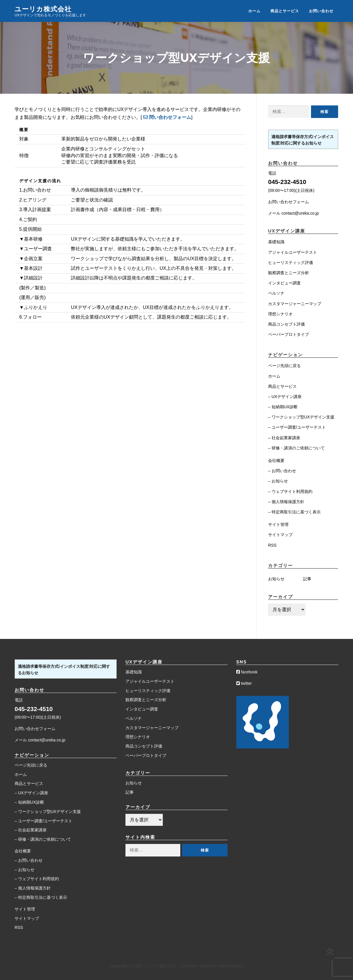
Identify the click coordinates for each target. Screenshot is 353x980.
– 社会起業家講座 (284, 438)
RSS (272, 545)
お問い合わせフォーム (289, 202)
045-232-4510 (287, 182)
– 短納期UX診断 (283, 407)
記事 (307, 579)
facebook (247, 672)
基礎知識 (276, 242)
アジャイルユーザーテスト (293, 252)
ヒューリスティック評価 (291, 263)
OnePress (189, 966)
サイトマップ (280, 535)
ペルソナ (276, 293)
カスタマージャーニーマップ (295, 304)
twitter (244, 683)
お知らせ (276, 579)
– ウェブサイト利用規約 (290, 491)
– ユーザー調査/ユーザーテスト (297, 427)
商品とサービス (285, 11)
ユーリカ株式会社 (43, 9)
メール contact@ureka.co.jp (293, 213)
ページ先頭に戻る (284, 366)
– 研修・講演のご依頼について (296, 448)
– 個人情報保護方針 (286, 502)
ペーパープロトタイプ (289, 334)
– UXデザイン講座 (285, 397)
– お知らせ (278, 481)
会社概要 (276, 461)
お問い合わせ (321, 11)
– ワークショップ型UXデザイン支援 (301, 417)
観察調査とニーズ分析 (289, 273)
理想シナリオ (280, 314)
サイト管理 (278, 524)
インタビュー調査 (284, 283)
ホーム (254, 11)
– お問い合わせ (282, 471)
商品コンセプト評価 (286, 324)
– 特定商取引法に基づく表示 (294, 512)
